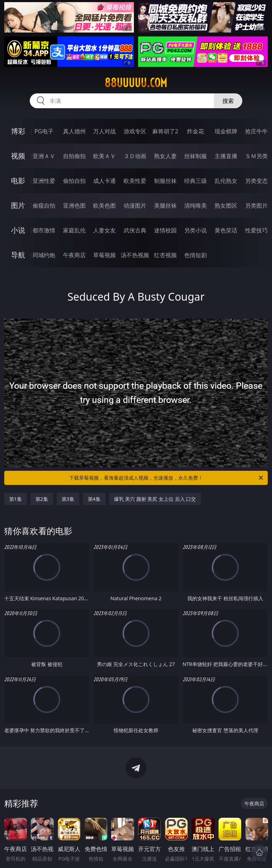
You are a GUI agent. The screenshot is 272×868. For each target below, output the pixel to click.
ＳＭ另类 (256, 156)
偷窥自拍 (44, 206)
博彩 (18, 131)
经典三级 (195, 181)
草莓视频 (104, 255)
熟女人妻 (165, 156)
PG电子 (44, 131)
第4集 (94, 499)
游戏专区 (135, 131)
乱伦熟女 (226, 181)
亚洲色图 (74, 206)
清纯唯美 (195, 206)
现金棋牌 (226, 131)
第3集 (68, 499)
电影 (18, 181)
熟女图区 (226, 206)
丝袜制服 (195, 156)
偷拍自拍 (74, 181)
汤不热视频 (135, 255)
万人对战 (104, 131)
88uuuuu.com (136, 83)
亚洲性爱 (44, 181)
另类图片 (256, 206)
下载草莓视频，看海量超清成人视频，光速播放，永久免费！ (167, 478)
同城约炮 (44, 255)
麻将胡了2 (165, 131)
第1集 (16, 499)
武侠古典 (135, 230)
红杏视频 (165, 255)
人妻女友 (104, 230)
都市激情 (44, 230)
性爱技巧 (256, 230)
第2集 (42, 499)
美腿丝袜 (165, 206)
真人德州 (74, 131)
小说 (18, 230)
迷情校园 (165, 230)
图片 (18, 205)
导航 (18, 255)
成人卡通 (104, 181)
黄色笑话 (226, 230)
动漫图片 (135, 206)
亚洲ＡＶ (44, 156)
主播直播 (226, 156)
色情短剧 (195, 255)
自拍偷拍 (74, 156)
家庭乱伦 (74, 230)
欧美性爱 (135, 181)
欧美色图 (104, 206)
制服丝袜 (165, 181)
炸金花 (195, 131)
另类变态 (256, 181)
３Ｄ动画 (135, 156)
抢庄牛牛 (256, 131)
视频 (18, 156)
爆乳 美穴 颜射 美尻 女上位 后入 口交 (155, 499)
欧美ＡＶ (104, 156)
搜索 (228, 101)
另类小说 (195, 230)
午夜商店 (74, 255)
